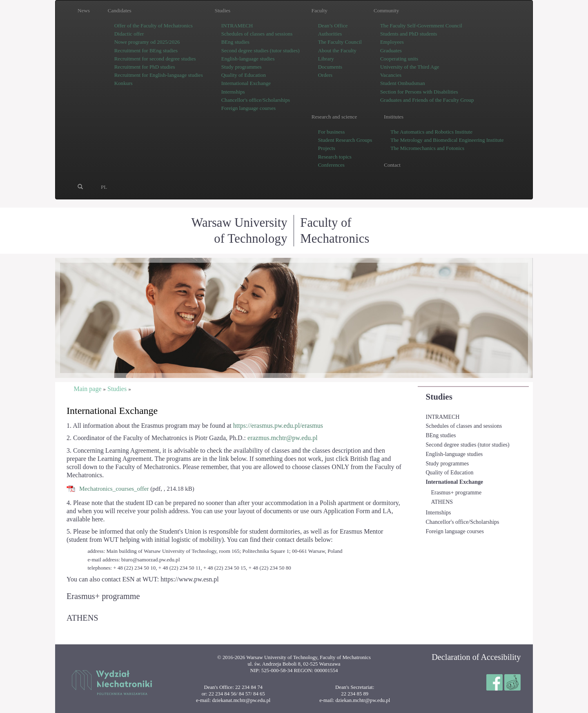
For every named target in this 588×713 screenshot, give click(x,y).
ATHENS (442, 502)
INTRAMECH (443, 417)
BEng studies (441, 435)
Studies (439, 397)
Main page (87, 389)
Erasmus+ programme (457, 493)
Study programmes (448, 464)
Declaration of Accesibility (476, 657)
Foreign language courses (455, 531)
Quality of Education (450, 473)
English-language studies (454, 454)
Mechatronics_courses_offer (114, 489)
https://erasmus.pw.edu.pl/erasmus (278, 426)
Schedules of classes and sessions (464, 426)
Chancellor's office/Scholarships (463, 522)
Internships (439, 513)
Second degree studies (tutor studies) (468, 445)
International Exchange (455, 482)
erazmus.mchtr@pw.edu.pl (283, 438)
